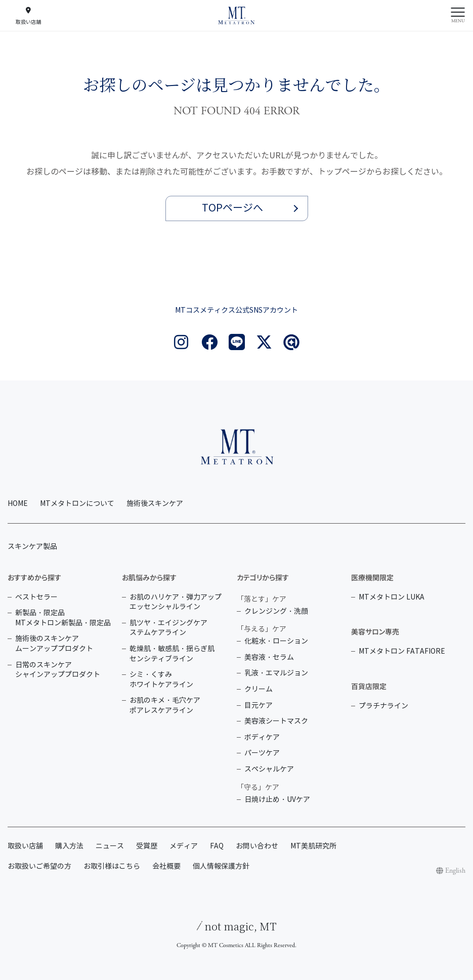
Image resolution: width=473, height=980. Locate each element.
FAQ (217, 846)
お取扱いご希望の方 (39, 866)
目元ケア (259, 706)
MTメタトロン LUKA (392, 597)
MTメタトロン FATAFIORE (402, 651)
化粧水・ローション (276, 641)
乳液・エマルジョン (276, 673)
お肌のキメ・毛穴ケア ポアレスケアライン (165, 706)
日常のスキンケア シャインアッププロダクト (58, 670)
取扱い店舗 (25, 846)
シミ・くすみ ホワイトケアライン (161, 680)
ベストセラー (36, 597)
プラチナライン (383, 706)
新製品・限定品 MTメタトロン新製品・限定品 (63, 618)
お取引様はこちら (112, 866)
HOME (18, 504)
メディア (184, 846)
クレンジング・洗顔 (276, 611)
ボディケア (262, 737)
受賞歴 (147, 846)
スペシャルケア (269, 769)
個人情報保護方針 (221, 866)
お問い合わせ (257, 846)
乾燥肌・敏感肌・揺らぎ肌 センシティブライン (172, 654)
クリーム (259, 689)
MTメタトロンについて (77, 504)
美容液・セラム (269, 657)
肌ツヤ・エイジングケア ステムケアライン (168, 628)
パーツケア (262, 753)
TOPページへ (232, 208)
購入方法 (69, 846)
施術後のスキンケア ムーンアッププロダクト (54, 644)
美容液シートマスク (276, 721)
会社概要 (166, 866)
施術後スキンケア (155, 504)
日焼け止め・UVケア (277, 800)
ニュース (110, 846)
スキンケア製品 (32, 547)
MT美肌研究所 (313, 846)
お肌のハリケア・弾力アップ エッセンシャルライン (176, 602)
